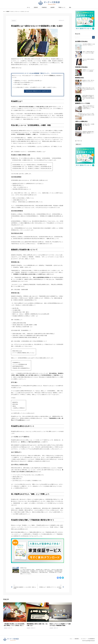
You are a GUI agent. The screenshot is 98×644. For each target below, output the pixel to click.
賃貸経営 (36, 8)
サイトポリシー (84, 639)
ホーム (4, 12)
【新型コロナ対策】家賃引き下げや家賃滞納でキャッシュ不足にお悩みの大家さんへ (88, 107)
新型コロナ (78, 144)
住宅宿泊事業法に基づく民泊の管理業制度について (34, 341)
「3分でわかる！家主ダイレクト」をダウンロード (38, 91)
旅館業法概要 (25, 290)
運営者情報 (77, 639)
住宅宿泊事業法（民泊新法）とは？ (37, 152)
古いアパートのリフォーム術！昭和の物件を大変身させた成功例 (88, 115)
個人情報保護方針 (92, 639)
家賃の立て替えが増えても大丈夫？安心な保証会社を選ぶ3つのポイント (88, 89)
